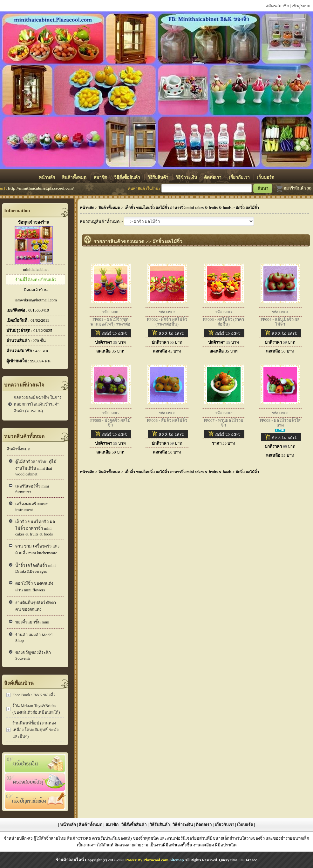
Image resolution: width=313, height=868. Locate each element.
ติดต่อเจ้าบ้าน (36, 290)
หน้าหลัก (47, 177)
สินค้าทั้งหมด (75, 177)
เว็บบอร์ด (265, 177)
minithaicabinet (36, 269)
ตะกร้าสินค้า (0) (293, 188)
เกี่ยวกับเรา (240, 177)
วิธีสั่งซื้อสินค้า (128, 177)
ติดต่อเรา (213, 177)
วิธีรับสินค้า (158, 177)
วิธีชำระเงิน (187, 177)
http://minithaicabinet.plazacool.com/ (41, 188)
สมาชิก (101, 177)
